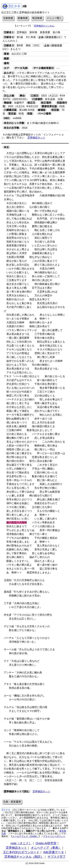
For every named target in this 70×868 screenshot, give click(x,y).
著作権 (63, 831)
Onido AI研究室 (46, 843)
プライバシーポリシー (54, 836)
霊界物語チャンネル (44, 26)
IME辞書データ (54, 852)
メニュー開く (54, 18)
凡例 (4, 834)
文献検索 (8, 18)
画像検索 (23, 18)
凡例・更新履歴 (12, 802)
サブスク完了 (57, 857)
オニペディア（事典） (46, 848)
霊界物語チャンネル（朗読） (24, 857)
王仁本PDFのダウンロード (21, 852)
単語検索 (37, 18)
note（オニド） (21, 843)
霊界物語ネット (36, 138)
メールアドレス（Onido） (26, 836)
